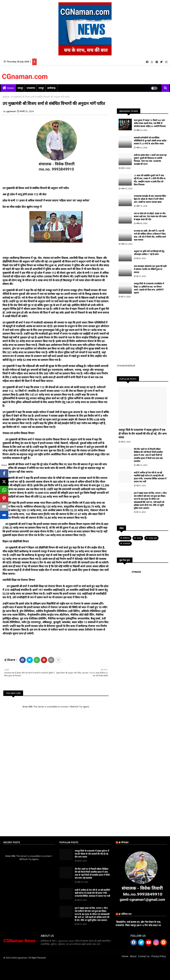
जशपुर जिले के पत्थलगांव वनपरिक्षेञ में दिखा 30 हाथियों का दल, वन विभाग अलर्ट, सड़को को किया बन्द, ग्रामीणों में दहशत (149, 288)
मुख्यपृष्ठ (6, 97)
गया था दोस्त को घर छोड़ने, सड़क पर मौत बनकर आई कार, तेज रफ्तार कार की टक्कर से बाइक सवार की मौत (150, 216)
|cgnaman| (22, 958)
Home (11, 88)
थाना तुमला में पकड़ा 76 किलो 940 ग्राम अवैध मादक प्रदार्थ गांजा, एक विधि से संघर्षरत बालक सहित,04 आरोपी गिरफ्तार (150, 123)
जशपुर (20, 88)
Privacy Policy (159, 956)
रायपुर (41, 88)
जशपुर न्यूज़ (153, 538)
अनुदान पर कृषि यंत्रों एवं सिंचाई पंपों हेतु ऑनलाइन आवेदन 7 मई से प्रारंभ (149, 253)
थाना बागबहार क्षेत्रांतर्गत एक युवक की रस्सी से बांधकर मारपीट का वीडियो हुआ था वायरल (150, 269)
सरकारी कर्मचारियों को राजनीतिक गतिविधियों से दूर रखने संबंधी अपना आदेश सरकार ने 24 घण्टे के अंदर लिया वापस (150, 141)
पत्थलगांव (31, 88)
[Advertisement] (66, 645)
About (133, 956)
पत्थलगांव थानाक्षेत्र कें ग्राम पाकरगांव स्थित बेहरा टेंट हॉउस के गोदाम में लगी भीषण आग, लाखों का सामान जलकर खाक (150, 199)
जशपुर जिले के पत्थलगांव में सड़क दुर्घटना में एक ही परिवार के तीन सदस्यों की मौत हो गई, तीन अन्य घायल (143, 434)
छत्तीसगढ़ (51, 88)
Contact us (144, 956)
